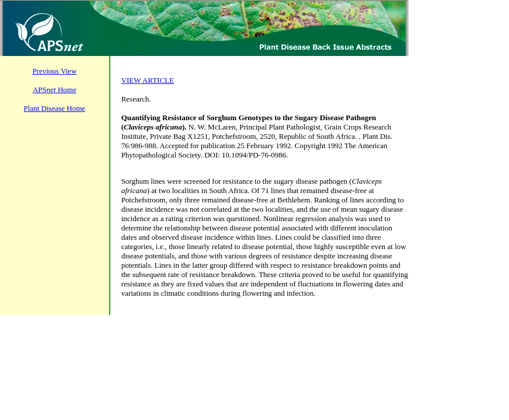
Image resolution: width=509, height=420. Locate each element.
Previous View (54, 71)
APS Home (55, 90)
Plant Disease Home (55, 108)
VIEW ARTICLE (148, 80)
